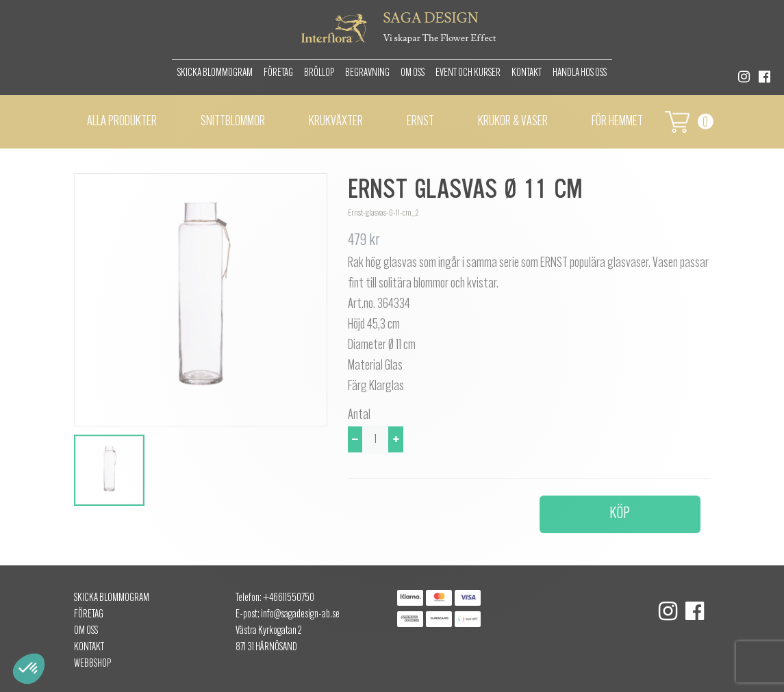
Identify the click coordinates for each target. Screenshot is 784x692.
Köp (620, 514)
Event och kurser (468, 73)
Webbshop (92, 664)
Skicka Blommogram (215, 73)
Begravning (367, 73)
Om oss (413, 73)
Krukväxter (336, 122)
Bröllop (319, 73)
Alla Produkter (122, 122)
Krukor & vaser (513, 122)
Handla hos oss (580, 73)
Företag (278, 73)
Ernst (420, 122)
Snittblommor (233, 122)
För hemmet (617, 122)
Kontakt (527, 73)
